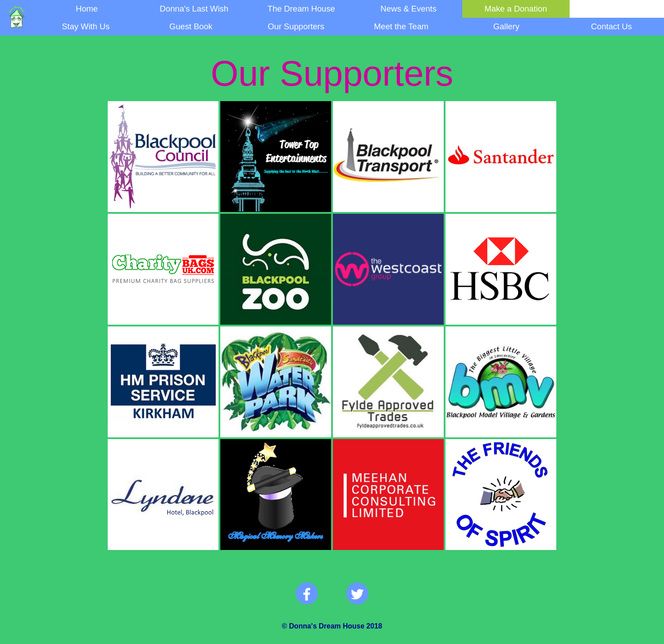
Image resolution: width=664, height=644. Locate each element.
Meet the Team (401, 26)
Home (87, 9)
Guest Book (191, 26)
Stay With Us (86, 26)
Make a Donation (516, 9)
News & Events (408, 9)
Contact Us (611, 26)
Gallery (506, 26)
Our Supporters (296, 26)
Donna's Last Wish (194, 9)
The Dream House (301, 9)
